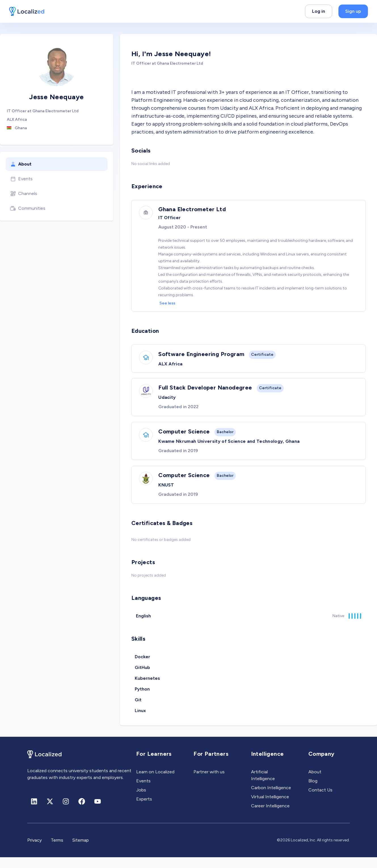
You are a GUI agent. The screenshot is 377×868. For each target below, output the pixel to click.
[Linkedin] (34, 812)
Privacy (34, 851)
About (21, 164)
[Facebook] (82, 812)
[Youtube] (98, 812)
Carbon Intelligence (271, 798)
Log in (319, 11)
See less (169, 304)
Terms (57, 851)
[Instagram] (66, 812)
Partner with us (209, 783)
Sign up (353, 11)
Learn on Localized (155, 783)
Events (21, 179)
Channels (24, 194)
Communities (28, 208)
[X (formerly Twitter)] (50, 812)
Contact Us (320, 801)
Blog (313, 792)
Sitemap (81, 851)
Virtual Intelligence (270, 807)
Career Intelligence (270, 817)
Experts (144, 810)
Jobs (141, 801)
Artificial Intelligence (263, 786)
